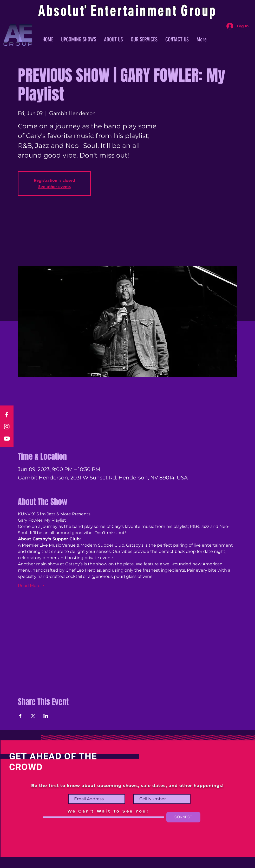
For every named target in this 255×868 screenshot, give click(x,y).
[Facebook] (7, 415)
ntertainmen (135, 11)
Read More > (31, 586)
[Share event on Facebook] (20, 716)
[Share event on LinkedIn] (46, 716)
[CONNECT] (183, 817)
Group (199, 11)
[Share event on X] (33, 716)
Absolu (59, 11)
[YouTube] (7, 439)
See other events (54, 187)
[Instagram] (7, 427)
